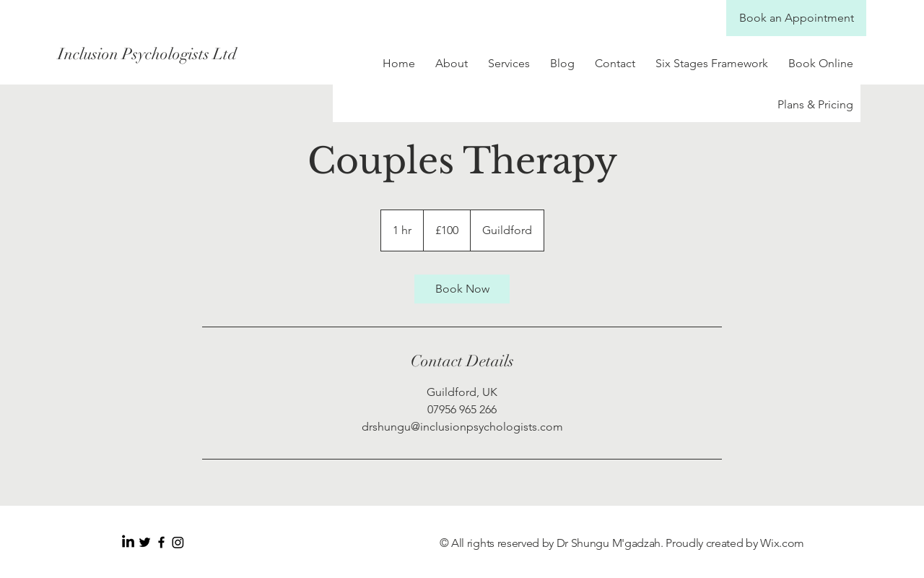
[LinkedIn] (128, 542)
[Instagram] (178, 542)
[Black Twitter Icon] (145, 542)
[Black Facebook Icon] (161, 542)
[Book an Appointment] (796, 18)
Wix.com (782, 543)
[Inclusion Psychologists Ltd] (186, 54)
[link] (462, 289)
